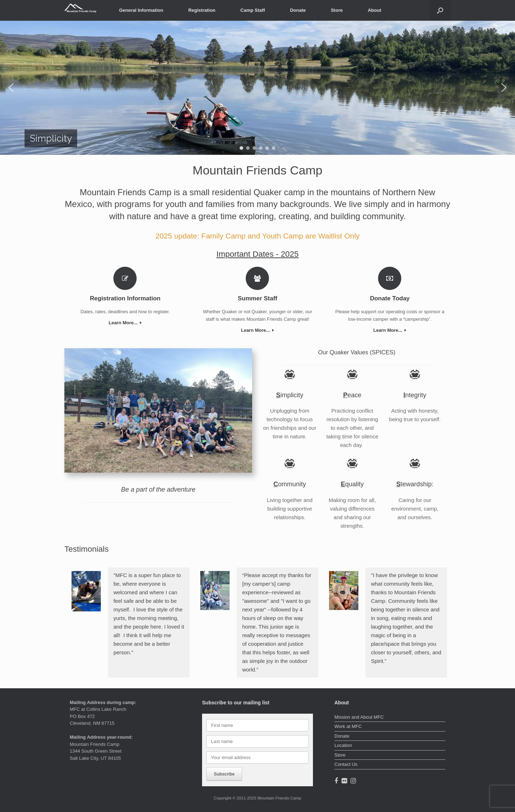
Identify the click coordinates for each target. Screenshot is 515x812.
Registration (202, 10)
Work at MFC (348, 726)
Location (343, 745)
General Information (141, 10)
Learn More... (125, 323)
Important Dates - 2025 (257, 254)
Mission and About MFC (359, 717)
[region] (257, 88)
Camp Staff (253, 10)
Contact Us (346, 764)
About (374, 10)
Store (337, 10)
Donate (298, 10)
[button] (440, 10)
